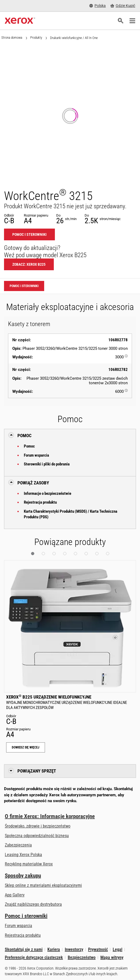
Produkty (36, 38)
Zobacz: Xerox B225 (29, 264)
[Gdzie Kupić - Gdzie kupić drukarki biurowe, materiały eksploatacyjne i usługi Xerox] (123, 6)
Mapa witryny (112, 957)
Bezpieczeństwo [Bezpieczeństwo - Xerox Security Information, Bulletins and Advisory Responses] (82, 957)
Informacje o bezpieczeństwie (48, 493)
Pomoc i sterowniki (26, 916)
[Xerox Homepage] (20, 21)
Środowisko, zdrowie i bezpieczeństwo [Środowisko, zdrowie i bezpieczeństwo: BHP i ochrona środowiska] (38, 826)
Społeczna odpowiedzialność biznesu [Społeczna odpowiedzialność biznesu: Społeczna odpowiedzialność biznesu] (37, 836)
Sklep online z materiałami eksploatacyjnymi (43, 885)
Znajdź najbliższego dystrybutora (33, 904)
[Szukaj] (120, 21)
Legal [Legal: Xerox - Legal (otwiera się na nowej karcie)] (118, 949)
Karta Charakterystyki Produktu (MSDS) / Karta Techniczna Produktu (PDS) (71, 514)
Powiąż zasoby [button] (33, 483)
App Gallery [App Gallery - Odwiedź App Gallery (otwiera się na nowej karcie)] (15, 895)
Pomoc (29, 446)
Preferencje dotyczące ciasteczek (34, 957)
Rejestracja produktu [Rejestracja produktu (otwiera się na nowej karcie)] (23, 935)
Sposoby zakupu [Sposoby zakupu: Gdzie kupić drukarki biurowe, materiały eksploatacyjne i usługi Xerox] (23, 876)
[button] (33, 554)
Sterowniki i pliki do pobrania (47, 464)
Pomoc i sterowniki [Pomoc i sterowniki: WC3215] (29, 234)
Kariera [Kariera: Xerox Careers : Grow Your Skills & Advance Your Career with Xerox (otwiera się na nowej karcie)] (54, 949)
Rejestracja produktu (40, 502)
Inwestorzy (74, 949)
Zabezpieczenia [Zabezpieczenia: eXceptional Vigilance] (18, 845)
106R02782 (118, 370)
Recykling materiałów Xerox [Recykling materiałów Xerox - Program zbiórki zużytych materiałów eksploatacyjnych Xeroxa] (29, 864)
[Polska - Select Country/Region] (98, 6)
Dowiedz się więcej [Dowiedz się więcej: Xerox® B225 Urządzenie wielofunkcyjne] (26, 747)
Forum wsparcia (36, 455)
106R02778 (118, 340)
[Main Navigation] (132, 21)
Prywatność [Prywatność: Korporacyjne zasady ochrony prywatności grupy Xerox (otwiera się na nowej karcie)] (98, 949)
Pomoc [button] (24, 436)
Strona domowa (12, 38)
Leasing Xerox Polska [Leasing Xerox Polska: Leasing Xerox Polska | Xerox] (23, 855)
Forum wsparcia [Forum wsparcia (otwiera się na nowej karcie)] (18, 926)
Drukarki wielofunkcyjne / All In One (74, 38)
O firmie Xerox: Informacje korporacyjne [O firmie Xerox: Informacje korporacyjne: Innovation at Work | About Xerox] (50, 816)
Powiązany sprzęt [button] (37, 771)
